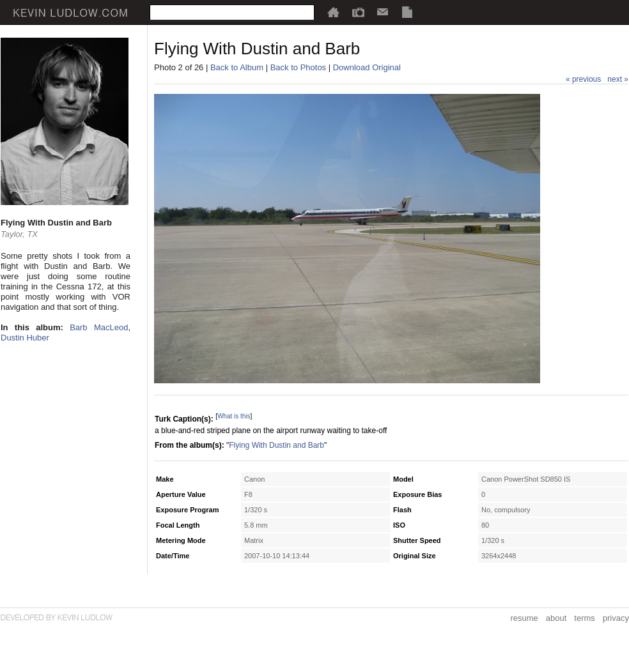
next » (618, 79)
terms (585, 618)
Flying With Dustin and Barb (276, 445)
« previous (583, 79)
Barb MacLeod (99, 327)
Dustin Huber (25, 338)
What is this (234, 416)
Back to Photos (298, 67)
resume (524, 618)
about (556, 618)
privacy (616, 618)
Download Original (367, 67)
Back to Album (237, 67)
